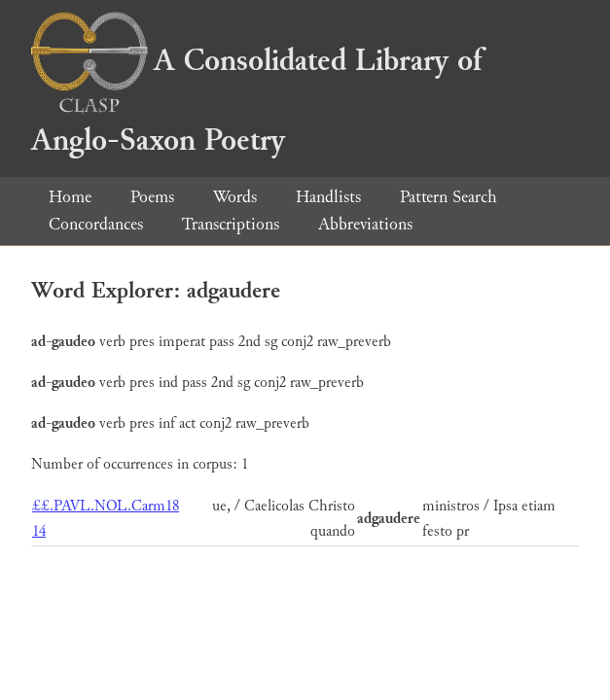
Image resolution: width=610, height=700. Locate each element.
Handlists (328, 197)
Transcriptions (231, 224)
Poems (152, 197)
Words (235, 197)
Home (70, 197)
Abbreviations (365, 224)
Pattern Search (449, 197)
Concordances (96, 224)
